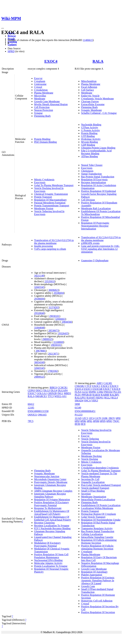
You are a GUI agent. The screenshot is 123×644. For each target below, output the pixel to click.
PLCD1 (117, 392)
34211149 (39, 276)
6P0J (77, 421)
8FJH (77, 424)
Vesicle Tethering (90, 439)
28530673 (53, 331)
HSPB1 (93, 392)
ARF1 (100, 383)
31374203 (54, 307)
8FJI (83, 424)
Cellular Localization (92, 534)
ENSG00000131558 (38, 411)
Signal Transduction (91, 174)
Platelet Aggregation (92, 575)
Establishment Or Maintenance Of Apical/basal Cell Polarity (52, 513)
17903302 (53, 371)
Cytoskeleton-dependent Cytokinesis (100, 468)
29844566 (67, 322)
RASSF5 (91, 398)
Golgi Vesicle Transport (93, 517)
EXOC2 (105, 386)
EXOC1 (96, 386)
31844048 (39, 328)
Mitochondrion (89, 81)
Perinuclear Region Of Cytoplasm (98, 514)
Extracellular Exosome (93, 104)
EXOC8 (116, 389)
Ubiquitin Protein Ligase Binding (98, 148)
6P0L (90, 421)
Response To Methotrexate (48, 508)
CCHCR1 (63, 388)
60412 (31, 404)
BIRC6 (53, 388)
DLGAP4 (63, 390)
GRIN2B (52, 393)
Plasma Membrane (44, 93)
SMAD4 (79, 401)
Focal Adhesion (89, 87)
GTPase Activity (90, 127)
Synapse (38, 113)
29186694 (59, 293)
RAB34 (96, 395)
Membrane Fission (44, 208)
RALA (98, 61)
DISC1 (39, 390)
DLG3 (47, 390)
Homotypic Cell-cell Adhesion (97, 601)
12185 (31, 408)
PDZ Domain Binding (45, 142)
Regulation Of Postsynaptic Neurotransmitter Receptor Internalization (95, 226)
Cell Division (88, 200)
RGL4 (115, 398)
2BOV (112, 418)
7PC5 (31, 421)
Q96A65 (42, 415)
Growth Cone (88, 586)
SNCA (87, 401)
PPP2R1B (87, 395)
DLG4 (54, 390)
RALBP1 (115, 395)
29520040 (39, 313)
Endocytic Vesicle (90, 96)
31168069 (58, 342)
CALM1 (108, 383)
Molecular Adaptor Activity (48, 563)
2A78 (98, 418)
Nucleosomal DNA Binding (48, 560)
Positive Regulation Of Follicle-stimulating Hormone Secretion (97, 547)
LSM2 (100, 392)
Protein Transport (43, 197)
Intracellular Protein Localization (98, 500)
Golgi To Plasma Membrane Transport (54, 185)
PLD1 (78, 395)
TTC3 (51, 396)
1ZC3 (85, 418)
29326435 (63, 333)
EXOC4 (51, 61)
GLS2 (85, 392)
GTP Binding (88, 136)
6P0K (83, 421)
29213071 (53, 354)
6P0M (96, 421)
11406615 (88, 40)
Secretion (86, 494)
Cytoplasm (40, 81)
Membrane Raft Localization (96, 208)
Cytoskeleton (41, 90)
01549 (78, 408)
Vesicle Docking (89, 459)
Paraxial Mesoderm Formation (50, 203)
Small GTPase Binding (93, 491)
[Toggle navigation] (3, 28)
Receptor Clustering (44, 523)
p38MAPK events (90, 243)
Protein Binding (42, 139)
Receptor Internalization (93, 182)
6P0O (109, 421)
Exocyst (38, 78)
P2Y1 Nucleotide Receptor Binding (52, 528)
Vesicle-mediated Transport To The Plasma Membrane (99, 475)
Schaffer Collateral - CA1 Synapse (99, 113)
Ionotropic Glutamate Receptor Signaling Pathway (50, 495)
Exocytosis (40, 182)
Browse (12, 36)
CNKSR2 (80, 386)
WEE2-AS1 (60, 396)
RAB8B (105, 395)
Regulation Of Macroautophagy (50, 200)
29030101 (54, 316)
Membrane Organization (94, 497)
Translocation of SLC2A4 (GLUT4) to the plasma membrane (54, 242)
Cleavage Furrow (90, 101)
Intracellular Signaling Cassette (97, 537)
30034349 (39, 362)
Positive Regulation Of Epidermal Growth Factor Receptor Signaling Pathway (99, 194)
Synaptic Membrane (91, 110)
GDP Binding (88, 145)
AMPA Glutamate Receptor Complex (53, 491)
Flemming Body (42, 116)
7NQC (116, 421)
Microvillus (40, 96)
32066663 (60, 319)
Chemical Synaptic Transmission (51, 194)
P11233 (78, 415)
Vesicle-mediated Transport (95, 488)
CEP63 (31, 390)
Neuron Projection (44, 110)
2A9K (105, 418)
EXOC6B (98, 389)
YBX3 (95, 401)
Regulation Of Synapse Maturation (52, 500)
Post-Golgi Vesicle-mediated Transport (101, 485)
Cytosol (38, 87)
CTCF (88, 386)
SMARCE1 (41, 396)
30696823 (53, 290)
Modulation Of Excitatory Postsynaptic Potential (47, 544)
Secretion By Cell (90, 479)
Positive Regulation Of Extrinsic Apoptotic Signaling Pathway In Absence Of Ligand (98, 580)
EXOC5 (88, 389)
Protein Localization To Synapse (51, 566)
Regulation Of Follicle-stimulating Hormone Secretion (99, 541)
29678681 (41, 351)
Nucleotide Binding (91, 125)
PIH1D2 (109, 392)
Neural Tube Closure (92, 165)
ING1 (60, 393)
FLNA (78, 392)
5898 (77, 404)
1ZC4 (92, 418)
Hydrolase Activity (91, 139)
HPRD (11, 51)
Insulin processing (43, 246)
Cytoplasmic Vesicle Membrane (97, 99)
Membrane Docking (91, 456)
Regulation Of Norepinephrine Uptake (101, 520)
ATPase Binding (89, 156)
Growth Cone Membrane (47, 101)
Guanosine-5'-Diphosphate (95, 260)
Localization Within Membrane (97, 508)
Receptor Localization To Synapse (52, 526)
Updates (12, 45)
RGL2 (107, 398)
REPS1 (100, 398)
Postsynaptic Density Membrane (51, 482)
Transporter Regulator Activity (97, 528)
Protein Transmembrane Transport (52, 206)
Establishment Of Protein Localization (101, 505)
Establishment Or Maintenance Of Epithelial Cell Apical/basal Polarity (53, 518)
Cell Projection (42, 107)
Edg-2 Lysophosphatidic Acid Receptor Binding (96, 152)
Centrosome (40, 84)
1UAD (78, 418)
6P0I (118, 418)
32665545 (39, 287)
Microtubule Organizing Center (50, 479)
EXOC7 (32, 393)
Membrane (40, 99)
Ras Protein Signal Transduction (98, 177)
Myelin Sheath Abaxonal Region (51, 104)
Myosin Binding (89, 142)
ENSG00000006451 (85, 411)
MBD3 (67, 393)
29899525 (47, 339)
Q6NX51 (32, 415)
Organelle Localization (93, 482)
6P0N (103, 421)
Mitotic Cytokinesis (44, 180)
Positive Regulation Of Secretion (98, 612)
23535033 (50, 281)
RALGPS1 (80, 398)
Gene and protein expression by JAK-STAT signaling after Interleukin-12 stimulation (100, 249)
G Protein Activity (90, 130)
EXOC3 (114, 386)
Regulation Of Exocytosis (94, 180)
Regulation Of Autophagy (94, 572)
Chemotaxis (87, 171)
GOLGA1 (42, 393)
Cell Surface (87, 90)
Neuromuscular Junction (47, 476)
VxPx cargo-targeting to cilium (50, 249)
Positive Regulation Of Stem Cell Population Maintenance (51, 556)
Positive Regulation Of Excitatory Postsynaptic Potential (51, 504)
